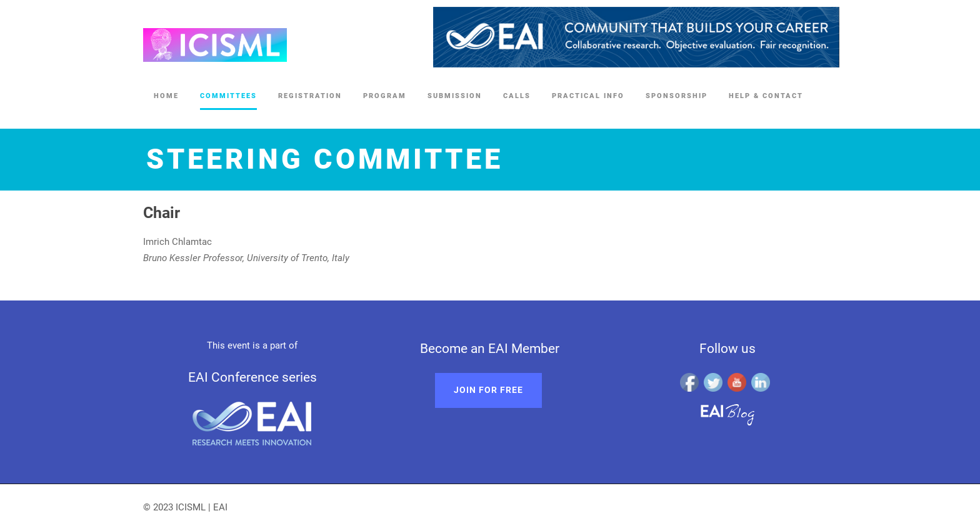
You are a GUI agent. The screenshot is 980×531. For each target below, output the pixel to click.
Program (385, 96)
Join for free (488, 390)
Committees (228, 96)
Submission (455, 96)
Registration (310, 96)
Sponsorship (677, 96)
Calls (517, 96)
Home (166, 96)
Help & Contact (766, 96)
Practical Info (588, 96)
